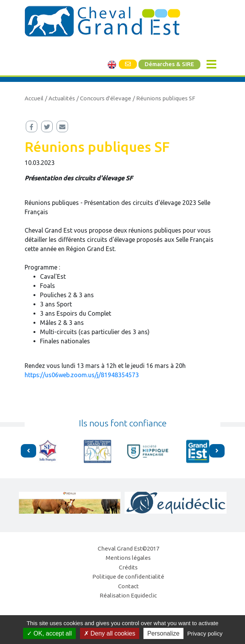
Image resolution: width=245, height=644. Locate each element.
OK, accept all (49, 633)
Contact (128, 586)
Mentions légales (128, 558)
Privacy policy (205, 633)
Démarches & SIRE (169, 64)
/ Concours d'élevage (104, 98)
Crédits (128, 567)
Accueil (34, 98)
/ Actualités (60, 98)
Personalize (163, 633)
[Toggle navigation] (211, 64)
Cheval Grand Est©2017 (128, 548)
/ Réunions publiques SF (164, 98)
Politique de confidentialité (128, 577)
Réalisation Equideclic (128, 595)
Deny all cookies (110, 633)
